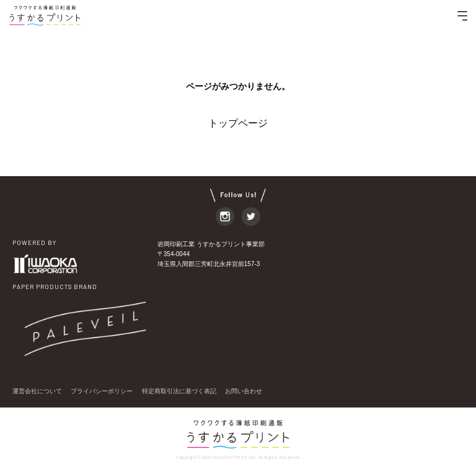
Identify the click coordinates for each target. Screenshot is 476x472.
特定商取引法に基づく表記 (179, 391)
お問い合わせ (244, 391)
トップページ (238, 123)
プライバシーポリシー (102, 391)
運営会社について (37, 391)
